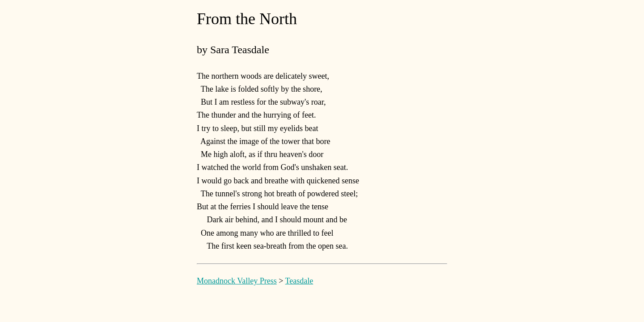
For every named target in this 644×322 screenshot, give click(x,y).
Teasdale (299, 281)
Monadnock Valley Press (237, 281)
